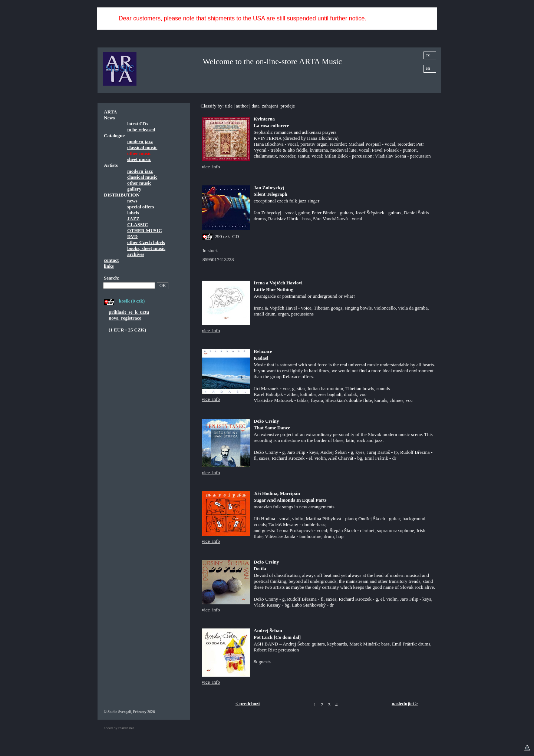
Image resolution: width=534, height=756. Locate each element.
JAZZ (133, 219)
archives (136, 254)
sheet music (139, 159)
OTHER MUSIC (145, 230)
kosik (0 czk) (132, 301)
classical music (142, 147)
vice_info (211, 167)
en (428, 68)
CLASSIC (138, 225)
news (132, 201)
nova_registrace (125, 318)
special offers (141, 207)
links (109, 266)
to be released (141, 130)
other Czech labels (146, 242)
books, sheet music (146, 248)
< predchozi (248, 704)
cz (428, 55)
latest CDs (138, 124)
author (242, 106)
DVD (132, 236)
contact (111, 260)
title (229, 106)
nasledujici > (405, 704)
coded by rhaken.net (119, 728)
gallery (134, 189)
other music (139, 183)
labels (133, 213)
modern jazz (140, 141)
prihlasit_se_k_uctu (129, 312)
